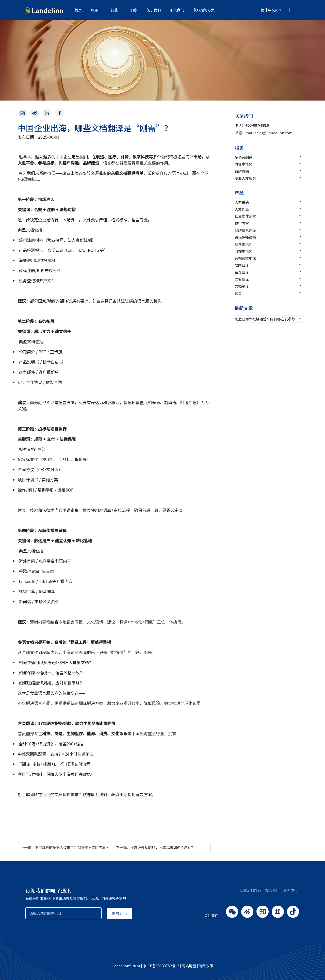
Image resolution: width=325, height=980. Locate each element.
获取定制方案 (204, 10)
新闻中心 (290, 890)
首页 (78, 10)
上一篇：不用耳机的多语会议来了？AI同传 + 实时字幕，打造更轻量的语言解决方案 (86, 847)
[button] (269, 10)
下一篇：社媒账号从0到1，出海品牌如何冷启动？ (155, 847)
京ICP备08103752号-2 (161, 966)
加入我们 (177, 10)
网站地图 (189, 966)
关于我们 (154, 10)
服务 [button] (94, 10)
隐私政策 (206, 966)
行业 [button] (114, 10)
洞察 (134, 10)
